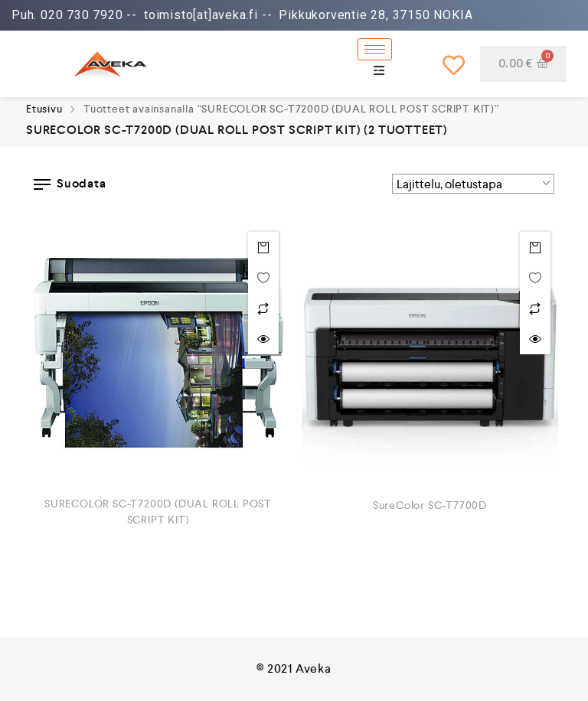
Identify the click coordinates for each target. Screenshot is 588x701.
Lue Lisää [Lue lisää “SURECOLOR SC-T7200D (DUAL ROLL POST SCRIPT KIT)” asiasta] (263, 247)
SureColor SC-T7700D (430, 505)
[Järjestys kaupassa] (473, 184)
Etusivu (44, 109)
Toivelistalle (263, 278)
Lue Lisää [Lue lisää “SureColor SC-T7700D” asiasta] (535, 247)
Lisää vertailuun (263, 308)
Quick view (263, 339)
